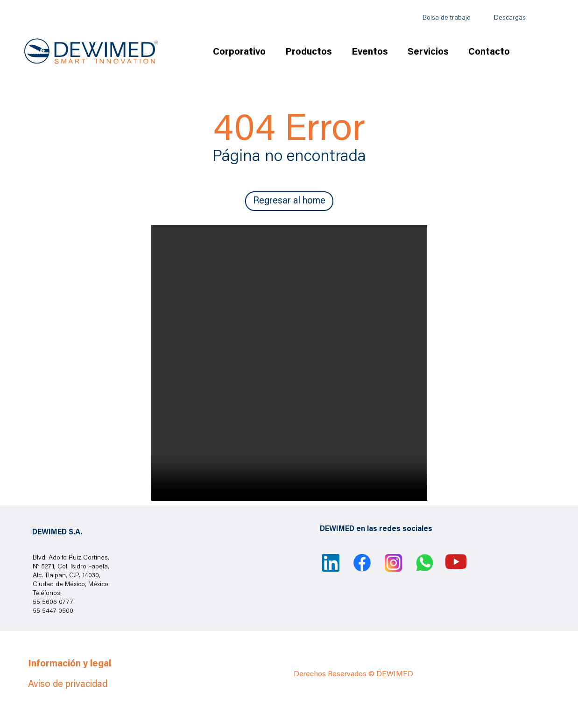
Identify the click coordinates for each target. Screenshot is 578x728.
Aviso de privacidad (68, 685)
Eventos (370, 52)
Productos (309, 52)
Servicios (428, 52)
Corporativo (239, 52)
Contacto (489, 52)
